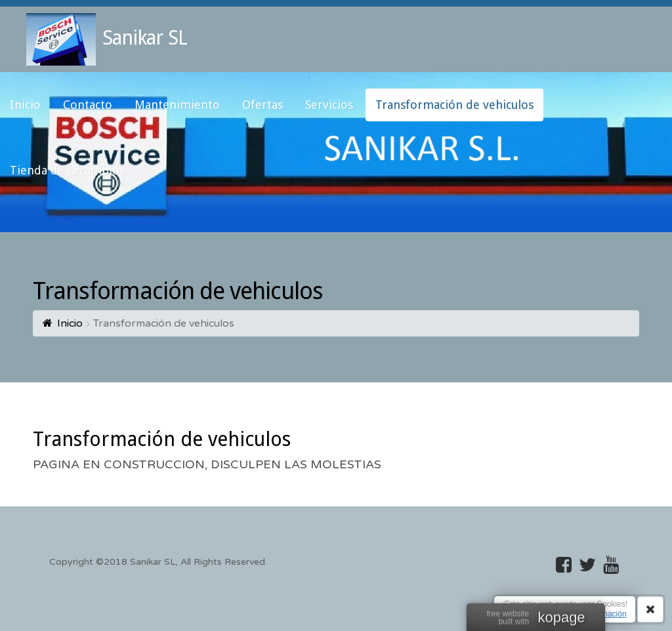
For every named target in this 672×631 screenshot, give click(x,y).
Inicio (70, 323)
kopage (561, 619)
